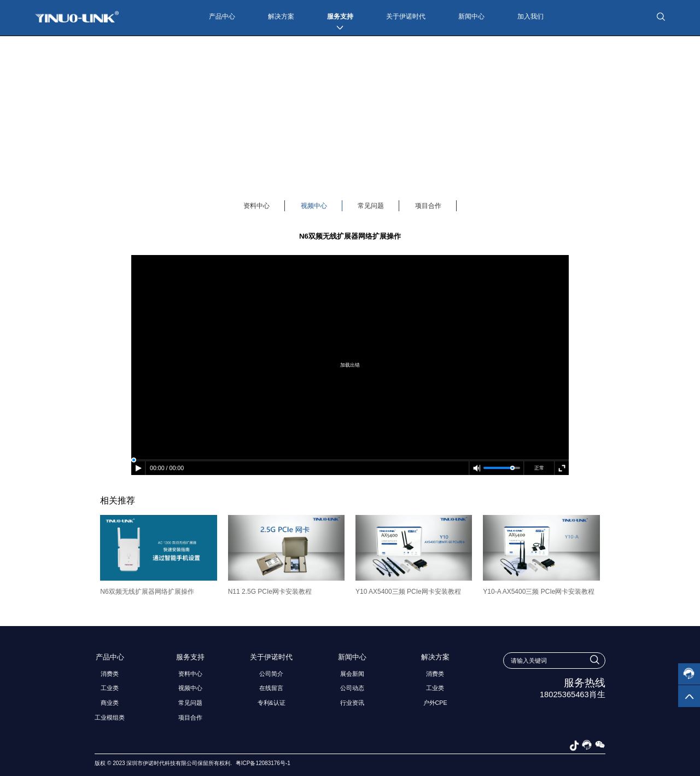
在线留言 (271, 688)
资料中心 (256, 206)
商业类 (110, 703)
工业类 (110, 688)
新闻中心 (471, 16)
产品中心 (222, 16)
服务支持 (340, 16)
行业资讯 (352, 703)
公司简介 (271, 674)
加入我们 (530, 16)
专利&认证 (272, 703)
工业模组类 (110, 717)
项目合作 (428, 206)
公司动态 (352, 688)
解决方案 (281, 16)
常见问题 (371, 206)
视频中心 (314, 206)
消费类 (110, 674)
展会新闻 (352, 674)
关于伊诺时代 (406, 16)
